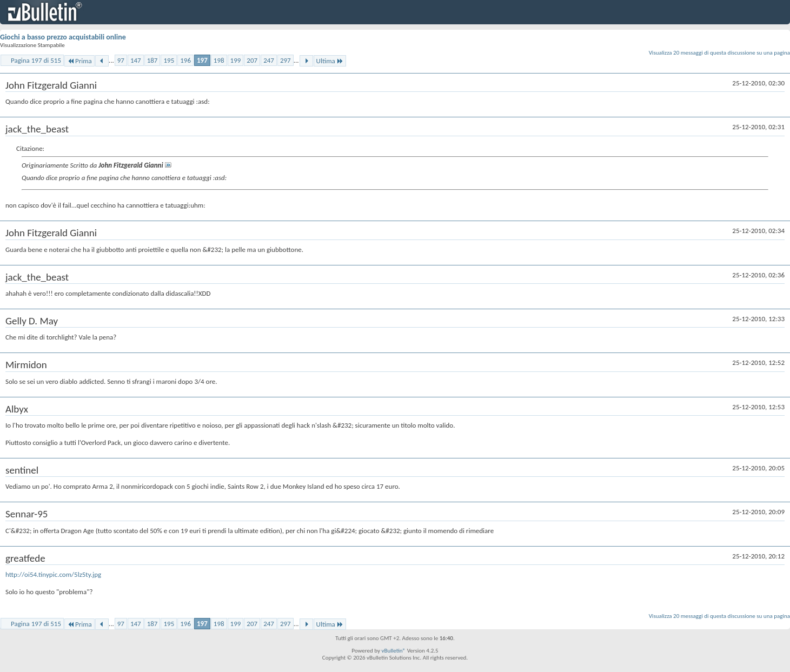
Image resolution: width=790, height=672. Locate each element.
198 (219, 60)
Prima (79, 61)
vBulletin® (393, 651)
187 (152, 60)
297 (286, 60)
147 (136, 60)
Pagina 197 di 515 (36, 60)
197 (202, 60)
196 (185, 60)
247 (269, 60)
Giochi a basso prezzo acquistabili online (63, 37)
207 (252, 60)
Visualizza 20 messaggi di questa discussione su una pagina (719, 53)
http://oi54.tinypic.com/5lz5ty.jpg (53, 574)
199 (236, 60)
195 (169, 60)
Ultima (330, 61)
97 (121, 60)
